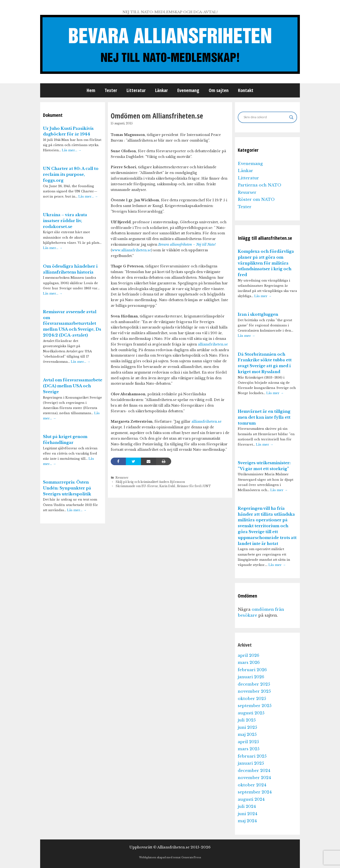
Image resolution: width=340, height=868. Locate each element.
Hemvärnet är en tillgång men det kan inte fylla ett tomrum (264, 417)
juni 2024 (248, 814)
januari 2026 (251, 677)
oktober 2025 (252, 699)
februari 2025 (252, 756)
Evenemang (188, 90)
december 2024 (254, 771)
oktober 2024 (252, 785)
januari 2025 (251, 763)
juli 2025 (247, 720)
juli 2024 (247, 807)
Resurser (122, 478)
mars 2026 (249, 663)
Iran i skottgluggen (258, 314)
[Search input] (265, 117)
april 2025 (248, 742)
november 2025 (254, 691)
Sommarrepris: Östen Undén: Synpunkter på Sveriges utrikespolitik (67, 488)
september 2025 (255, 706)
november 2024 (254, 778)
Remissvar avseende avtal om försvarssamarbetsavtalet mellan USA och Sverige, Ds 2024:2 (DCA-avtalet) (72, 324)
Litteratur (136, 90)
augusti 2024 (251, 799)
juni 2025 (247, 727)
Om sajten (219, 90)
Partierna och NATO (259, 185)
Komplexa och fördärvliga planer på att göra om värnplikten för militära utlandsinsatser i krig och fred (266, 263)
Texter (111, 90)
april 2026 (249, 655)
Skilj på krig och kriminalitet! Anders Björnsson (150, 482)
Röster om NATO (256, 200)
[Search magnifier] (291, 117)
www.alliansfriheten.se (132, 250)
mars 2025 (249, 749)
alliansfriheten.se (213, 344)
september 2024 (255, 792)
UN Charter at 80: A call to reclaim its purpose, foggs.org (71, 175)
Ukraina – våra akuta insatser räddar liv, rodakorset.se (65, 221)
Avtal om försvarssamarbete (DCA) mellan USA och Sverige (73, 386)
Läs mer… (72, 150)
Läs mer (263, 296)
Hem (91, 90)
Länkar (161, 90)
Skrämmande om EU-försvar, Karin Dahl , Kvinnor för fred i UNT (163, 486)
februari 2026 (252, 670)
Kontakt (246, 90)
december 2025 (254, 684)
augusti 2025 (251, 713)
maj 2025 (247, 735)
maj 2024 (247, 821)
